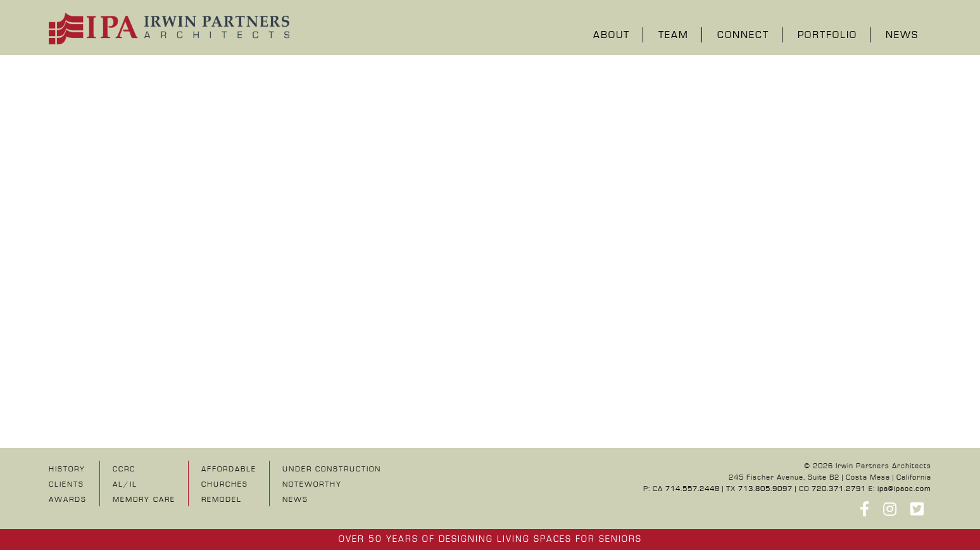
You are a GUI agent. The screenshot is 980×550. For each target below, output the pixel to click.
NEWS (295, 500)
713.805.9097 (765, 489)
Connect (743, 36)
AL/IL (125, 484)
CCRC (124, 469)
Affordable (229, 469)
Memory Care (144, 500)
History (67, 469)
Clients (66, 484)
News (902, 36)
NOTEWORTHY (312, 484)
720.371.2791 (839, 489)
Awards (68, 500)
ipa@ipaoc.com (904, 489)
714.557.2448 (693, 489)
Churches (225, 484)
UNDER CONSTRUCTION (332, 469)
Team (674, 36)
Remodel (222, 500)
